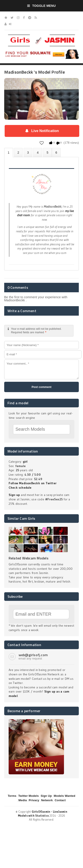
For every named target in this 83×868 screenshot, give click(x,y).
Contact (60, 800)
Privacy (34, 800)
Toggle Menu (41, 6)
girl (25, 462)
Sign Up (46, 796)
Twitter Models (28, 796)
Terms (12, 796)
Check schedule (20, 488)
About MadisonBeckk (9, 153)
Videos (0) (28, 152)
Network (47, 800)
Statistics (38, 152)
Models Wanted (65, 796)
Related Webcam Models (29, 558)
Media (23, 800)
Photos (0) (18, 152)
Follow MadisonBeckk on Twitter (33, 483)
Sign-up (14, 495)
